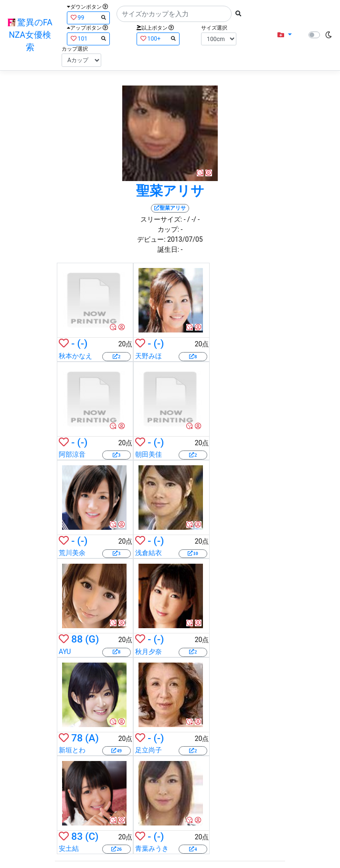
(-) (83, 343)
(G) (92, 639)
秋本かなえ (75, 356)
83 (77, 836)
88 (77, 639)
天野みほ (149, 356)
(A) (92, 738)
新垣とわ (72, 750)
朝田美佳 (149, 454)
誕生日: (168, 249)
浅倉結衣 (149, 553)
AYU (65, 652)
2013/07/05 (185, 239)
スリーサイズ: (161, 219)
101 (88, 38)
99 (88, 17)
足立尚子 (149, 750)
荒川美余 (72, 553)
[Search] (174, 14)
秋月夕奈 (149, 652)
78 (77, 738)
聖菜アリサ (170, 191)
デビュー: (151, 239)
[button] (284, 35)
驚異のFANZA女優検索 (30, 35)
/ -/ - (193, 219)
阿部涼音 (72, 454)
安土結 (69, 848)
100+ (158, 38)
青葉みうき (152, 848)
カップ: (168, 229)
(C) (92, 836)
